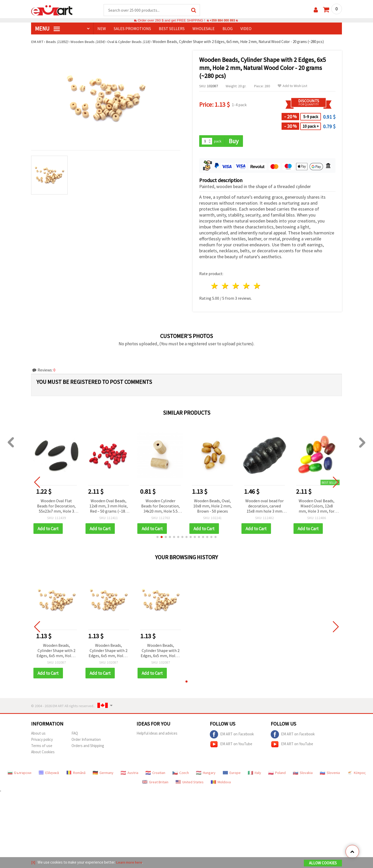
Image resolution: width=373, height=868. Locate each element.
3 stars (236, 286)
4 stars (246, 286)
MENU (47, 29)
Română (76, 773)
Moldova (221, 783)
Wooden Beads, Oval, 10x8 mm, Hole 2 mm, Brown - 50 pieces (212, 506)
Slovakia (303, 773)
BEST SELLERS (172, 29)
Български (19, 773)
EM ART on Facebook (232, 735)
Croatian (155, 773)
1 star (215, 286)
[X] (33, 862)
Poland (277, 773)
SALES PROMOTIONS (132, 29)
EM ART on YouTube (231, 745)
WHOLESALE (204, 29)
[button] (157, 537)
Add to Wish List (292, 86)
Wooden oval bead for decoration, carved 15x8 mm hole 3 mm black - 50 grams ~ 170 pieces (264, 507)
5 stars (257, 286)
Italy (254, 773)
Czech (181, 773)
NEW (102, 29)
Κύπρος (356, 773)
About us (38, 734)
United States (190, 783)
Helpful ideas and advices (157, 734)
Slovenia (330, 773)
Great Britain (155, 783)
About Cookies (43, 753)
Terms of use (42, 746)
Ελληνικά (49, 773)
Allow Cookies (323, 863)
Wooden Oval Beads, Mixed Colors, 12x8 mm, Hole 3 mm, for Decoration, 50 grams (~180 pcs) (317, 507)
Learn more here (130, 862)
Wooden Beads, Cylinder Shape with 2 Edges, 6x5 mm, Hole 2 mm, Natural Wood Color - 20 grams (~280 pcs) (56, 651)
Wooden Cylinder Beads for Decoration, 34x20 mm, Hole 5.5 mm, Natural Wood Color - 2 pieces (160, 507)
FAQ (75, 734)
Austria (130, 773)
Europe (232, 773)
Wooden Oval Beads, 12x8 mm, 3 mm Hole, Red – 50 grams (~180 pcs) (109, 507)
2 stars (225, 286)
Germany (103, 773)
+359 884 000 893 (222, 21)
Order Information (86, 740)
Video (246, 29)
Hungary (206, 773)
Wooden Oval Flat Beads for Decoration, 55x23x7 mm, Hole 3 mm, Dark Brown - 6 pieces (56, 507)
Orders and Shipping (88, 746)
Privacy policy (42, 740)
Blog (228, 29)
